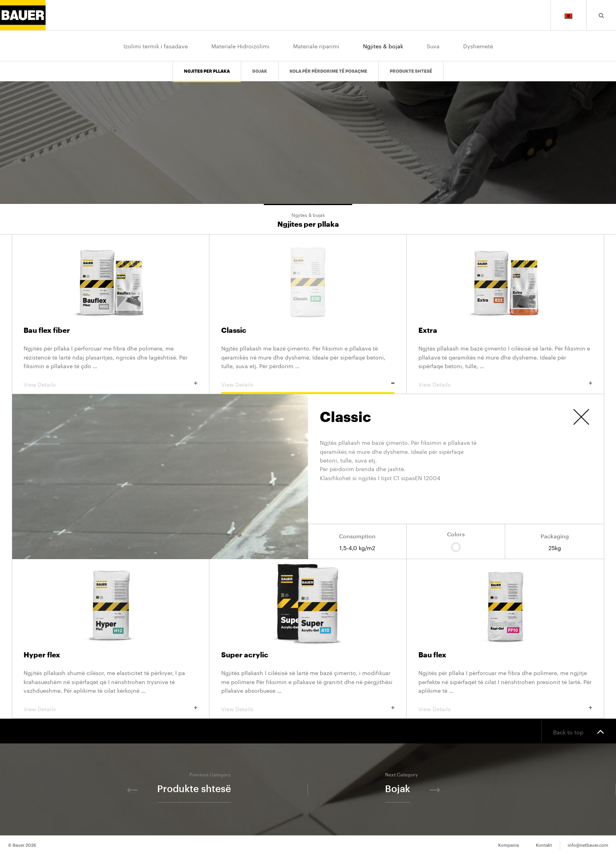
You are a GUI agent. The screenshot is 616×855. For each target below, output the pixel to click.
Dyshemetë (478, 46)
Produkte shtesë (411, 65)
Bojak (260, 65)
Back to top (579, 731)
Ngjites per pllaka (207, 65)
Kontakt (544, 845)
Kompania (509, 845)
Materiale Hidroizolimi (240, 46)
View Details (110, 384)
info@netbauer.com (588, 845)
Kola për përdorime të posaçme (328, 65)
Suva (433, 46)
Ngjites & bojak (383, 46)
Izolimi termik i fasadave (156, 46)
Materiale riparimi (316, 46)
